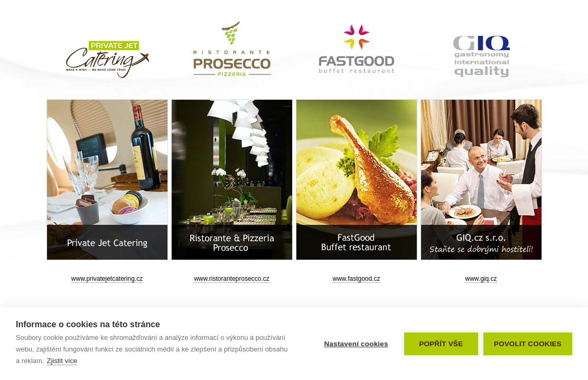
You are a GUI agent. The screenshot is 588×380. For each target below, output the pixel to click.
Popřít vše (441, 344)
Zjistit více (62, 361)
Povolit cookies (528, 344)
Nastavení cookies (356, 344)
